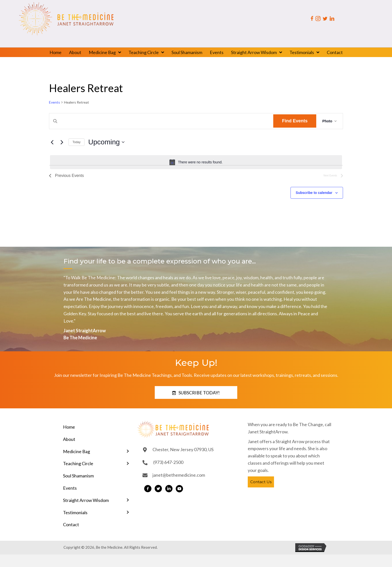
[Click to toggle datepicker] (106, 142)
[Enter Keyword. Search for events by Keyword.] (161, 121)
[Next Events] (62, 142)
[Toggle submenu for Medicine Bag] (127, 451)
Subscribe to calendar (314, 193)
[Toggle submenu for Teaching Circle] (127, 464)
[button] (196, 392)
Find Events (295, 121)
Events (54, 102)
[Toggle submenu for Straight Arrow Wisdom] (127, 500)
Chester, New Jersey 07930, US (183, 449)
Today (76, 142)
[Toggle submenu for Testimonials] (127, 512)
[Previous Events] (52, 142)
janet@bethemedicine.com (179, 475)
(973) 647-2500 (168, 462)
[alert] (196, 162)
